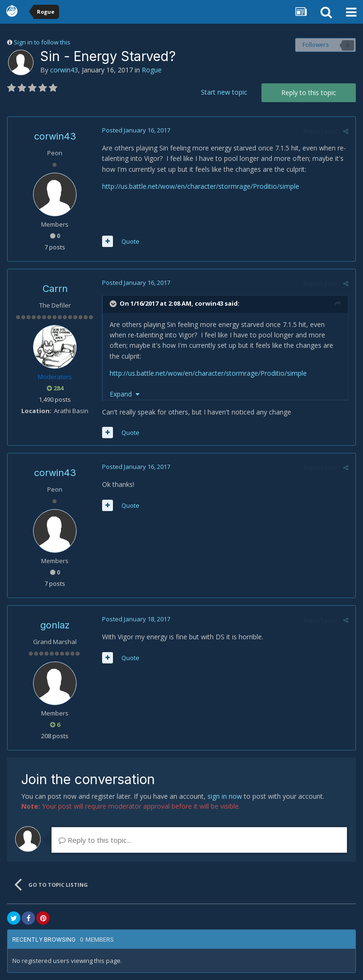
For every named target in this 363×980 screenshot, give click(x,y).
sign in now (225, 796)
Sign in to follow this (42, 42)
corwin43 (64, 70)
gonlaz (55, 625)
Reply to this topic (309, 93)
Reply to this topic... (95, 840)
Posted (136, 130)
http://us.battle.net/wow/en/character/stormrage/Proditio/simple (201, 186)
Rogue (152, 70)
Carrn (55, 289)
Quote (130, 241)
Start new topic (224, 92)
